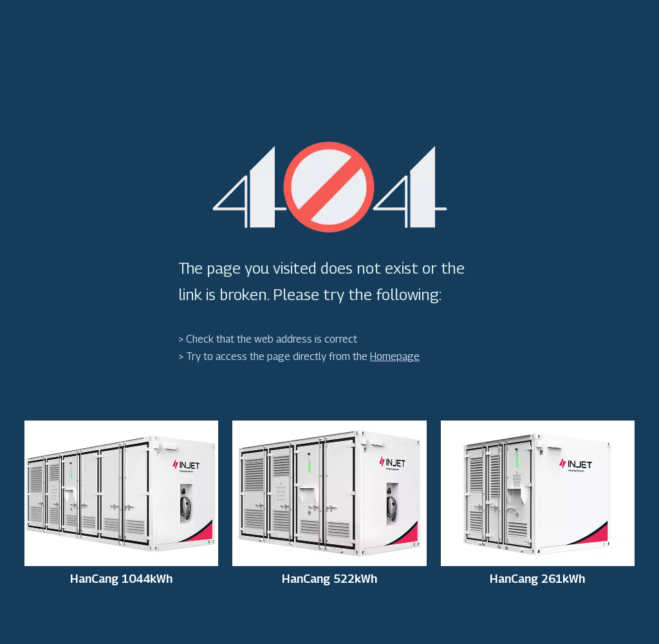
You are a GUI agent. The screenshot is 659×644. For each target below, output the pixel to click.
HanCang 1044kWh (121, 579)
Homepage (395, 356)
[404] (330, 187)
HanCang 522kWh (329, 579)
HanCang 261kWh (537, 579)
